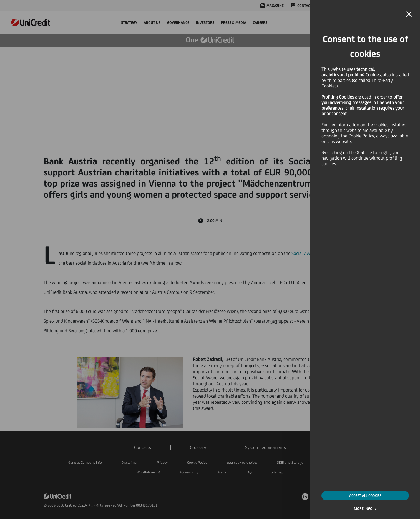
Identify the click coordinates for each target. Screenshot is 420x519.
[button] (409, 14)
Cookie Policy (361, 136)
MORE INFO (363, 509)
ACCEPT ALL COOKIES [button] (365, 496)
